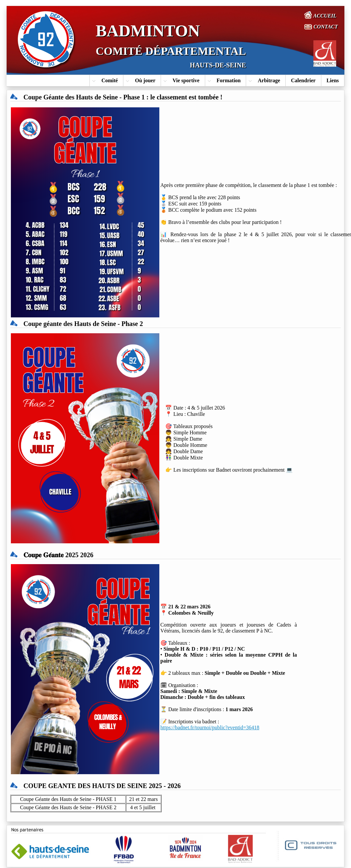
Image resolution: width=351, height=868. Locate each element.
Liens (333, 80)
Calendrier (303, 80)
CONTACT (321, 27)
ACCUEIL (320, 15)
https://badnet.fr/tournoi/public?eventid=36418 (210, 727)
